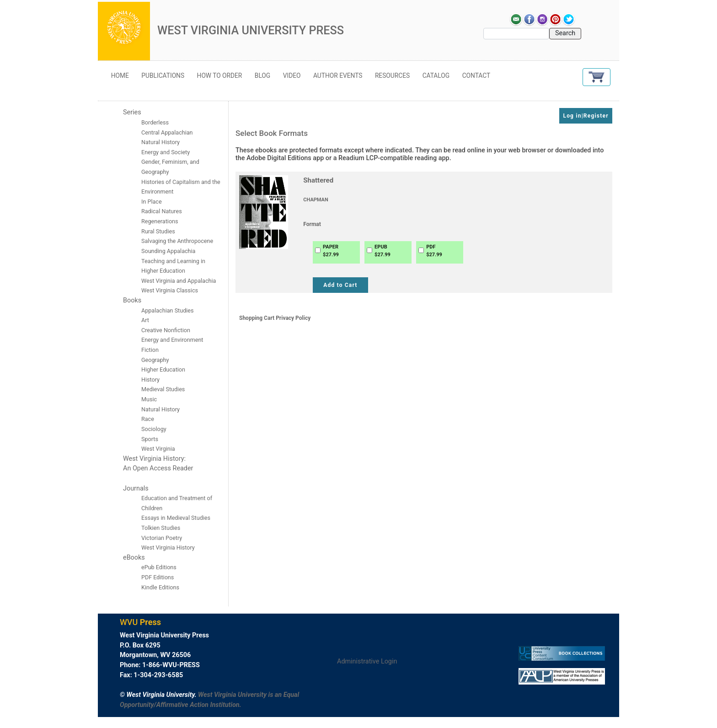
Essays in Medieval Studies (176, 518)
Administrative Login (367, 661)
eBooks (134, 558)
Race (148, 419)
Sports (150, 439)
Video (292, 75)
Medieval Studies (163, 389)
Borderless (155, 122)
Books (132, 300)
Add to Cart (340, 285)
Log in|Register (586, 116)
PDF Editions (158, 577)
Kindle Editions (160, 587)
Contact (476, 75)
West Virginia (158, 449)
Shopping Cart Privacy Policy (275, 318)
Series (132, 112)
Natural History (161, 409)
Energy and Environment (172, 340)
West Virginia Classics (170, 290)
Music (149, 399)
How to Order (220, 75)
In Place (152, 202)
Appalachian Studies (168, 310)
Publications (163, 75)
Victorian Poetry (162, 538)
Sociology (154, 429)
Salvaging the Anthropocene (177, 241)
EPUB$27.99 (383, 251)
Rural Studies (158, 231)
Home (120, 75)
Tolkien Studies (161, 528)
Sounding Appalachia (168, 251)
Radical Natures (162, 211)
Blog (262, 75)
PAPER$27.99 (331, 251)
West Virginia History (168, 547)
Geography (155, 360)
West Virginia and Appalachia (179, 281)
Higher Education (163, 369)
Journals (136, 488)
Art (145, 320)
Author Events (338, 75)
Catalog (436, 75)
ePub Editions (159, 567)
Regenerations (160, 221)
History (150, 380)
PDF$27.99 (434, 251)
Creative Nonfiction (166, 330)
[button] (597, 77)
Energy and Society (166, 152)
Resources (392, 75)
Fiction (150, 350)
